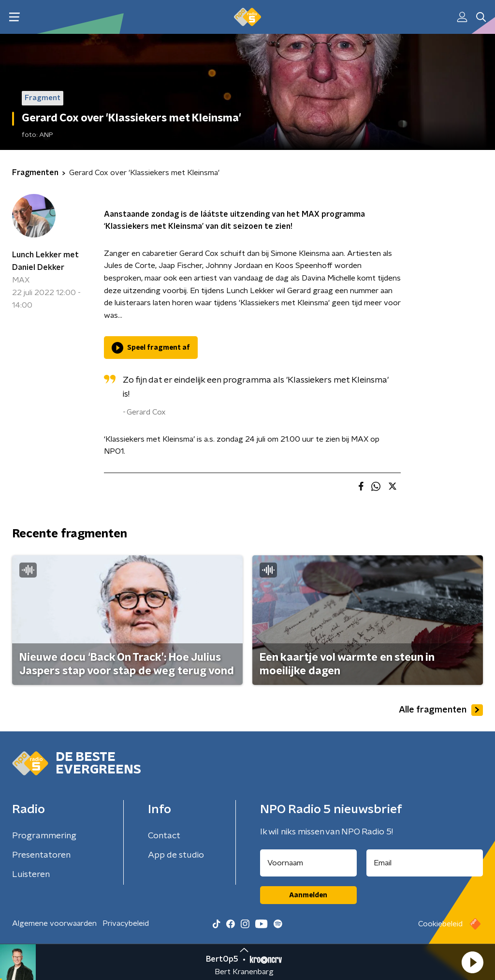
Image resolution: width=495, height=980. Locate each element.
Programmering (44, 836)
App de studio (176, 855)
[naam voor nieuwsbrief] (308, 863)
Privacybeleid (126, 923)
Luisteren (31, 875)
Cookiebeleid (440, 924)
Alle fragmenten (441, 710)
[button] (472, 962)
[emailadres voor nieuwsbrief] (425, 863)
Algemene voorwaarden (54, 923)
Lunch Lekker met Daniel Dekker (45, 261)
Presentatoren (41, 855)
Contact (164, 836)
